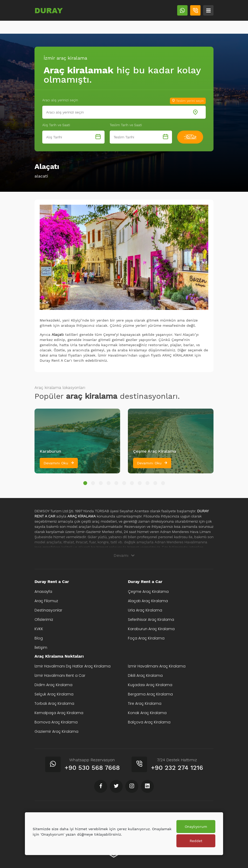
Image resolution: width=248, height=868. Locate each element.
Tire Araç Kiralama (145, 703)
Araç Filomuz (46, 601)
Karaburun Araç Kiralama (151, 629)
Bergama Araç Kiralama (150, 694)
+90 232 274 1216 (177, 768)
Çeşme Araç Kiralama (148, 592)
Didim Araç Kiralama (53, 685)
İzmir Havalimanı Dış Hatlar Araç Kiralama (73, 666)
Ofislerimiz (44, 620)
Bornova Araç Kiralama (56, 722)
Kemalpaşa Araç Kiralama (59, 713)
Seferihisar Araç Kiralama (151, 620)
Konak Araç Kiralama (147, 713)
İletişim (41, 648)
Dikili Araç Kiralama (145, 675)
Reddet (196, 841)
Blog (39, 638)
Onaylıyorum (196, 827)
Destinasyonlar (48, 610)
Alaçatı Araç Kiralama (148, 601)
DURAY (49, 10)
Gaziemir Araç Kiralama (56, 731)
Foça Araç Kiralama (146, 638)
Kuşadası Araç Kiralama (150, 685)
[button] (85, 483)
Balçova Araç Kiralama (149, 722)
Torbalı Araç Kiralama (54, 703)
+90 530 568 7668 (92, 768)
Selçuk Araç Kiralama (54, 694)
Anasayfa (43, 592)
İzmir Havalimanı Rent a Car (60, 675)
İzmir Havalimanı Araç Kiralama (157, 666)
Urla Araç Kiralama (145, 610)
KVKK (39, 629)
